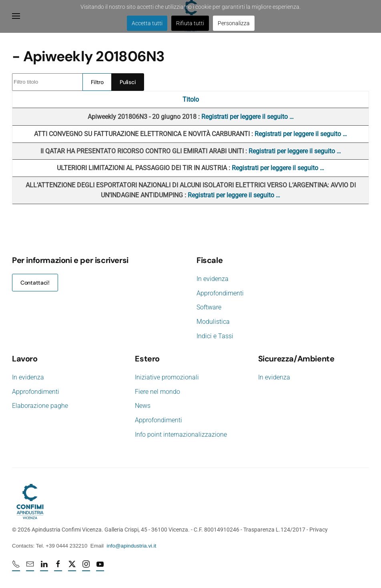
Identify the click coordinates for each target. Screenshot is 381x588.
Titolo (191, 99)
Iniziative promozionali (166, 377)
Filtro (97, 82)
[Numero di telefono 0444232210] (17, 567)
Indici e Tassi (215, 336)
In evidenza (213, 279)
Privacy (318, 530)
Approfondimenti (220, 293)
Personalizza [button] (234, 23)
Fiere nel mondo (157, 392)
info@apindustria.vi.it (130, 546)
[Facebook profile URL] (59, 567)
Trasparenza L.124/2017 (274, 530)
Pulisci (128, 82)
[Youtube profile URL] (101, 567)
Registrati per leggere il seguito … (248, 117)
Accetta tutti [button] (147, 23)
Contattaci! (35, 283)
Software (209, 307)
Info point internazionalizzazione (180, 434)
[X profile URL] (73, 567)
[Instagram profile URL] (87, 567)
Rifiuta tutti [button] (190, 23)
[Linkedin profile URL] (45, 567)
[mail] (31, 567)
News (142, 406)
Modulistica (213, 322)
